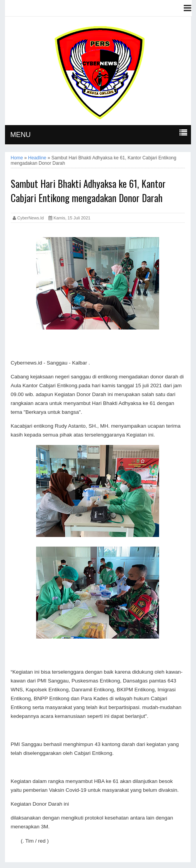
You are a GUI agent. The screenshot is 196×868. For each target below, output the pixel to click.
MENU (21, 135)
